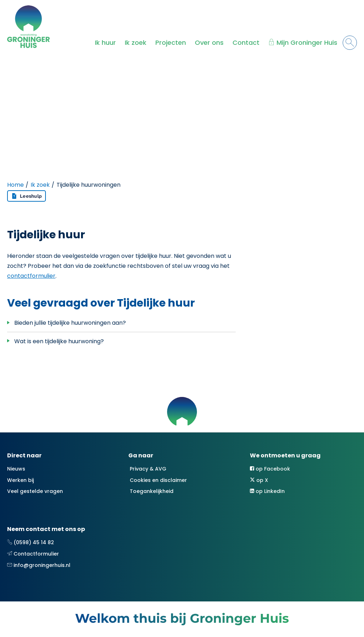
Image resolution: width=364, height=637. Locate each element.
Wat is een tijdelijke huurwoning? (59, 341)
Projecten (171, 43)
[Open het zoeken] (350, 43)
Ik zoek (136, 43)
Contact (246, 43)
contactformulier (31, 276)
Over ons (209, 43)
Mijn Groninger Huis (307, 43)
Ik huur (105, 43)
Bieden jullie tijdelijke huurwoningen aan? (70, 323)
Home (15, 185)
